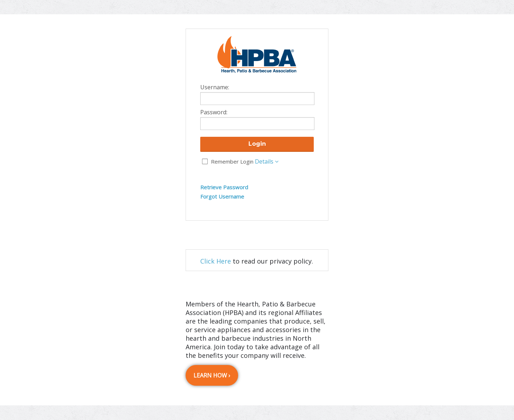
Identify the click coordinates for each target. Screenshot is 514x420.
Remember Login (232, 161)
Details (267, 161)
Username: (215, 87)
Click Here (216, 261)
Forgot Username (222, 196)
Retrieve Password (224, 187)
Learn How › (212, 375)
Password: (214, 112)
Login (257, 144)
